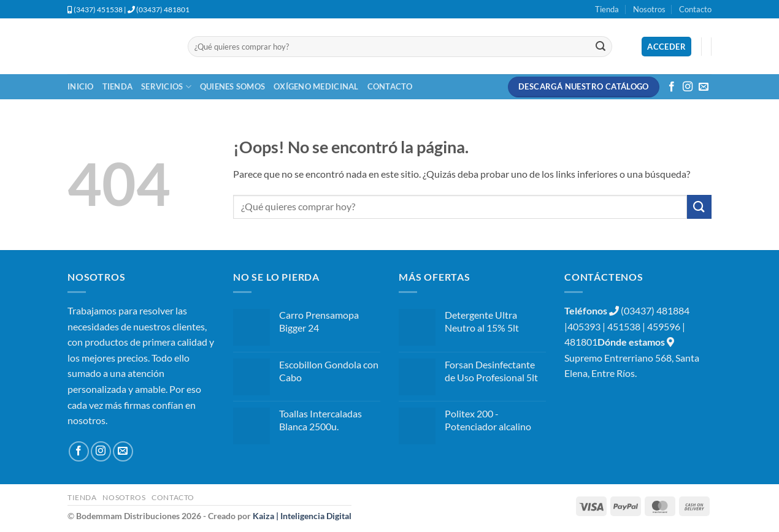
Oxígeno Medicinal (316, 86)
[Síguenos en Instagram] (688, 87)
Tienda (607, 9)
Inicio (81, 86)
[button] (666, 47)
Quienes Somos (232, 86)
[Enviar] (601, 47)
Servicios (166, 87)
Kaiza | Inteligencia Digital (302, 516)
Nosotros (649, 9)
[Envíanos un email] (704, 87)
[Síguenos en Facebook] (672, 87)
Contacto (695, 9)
